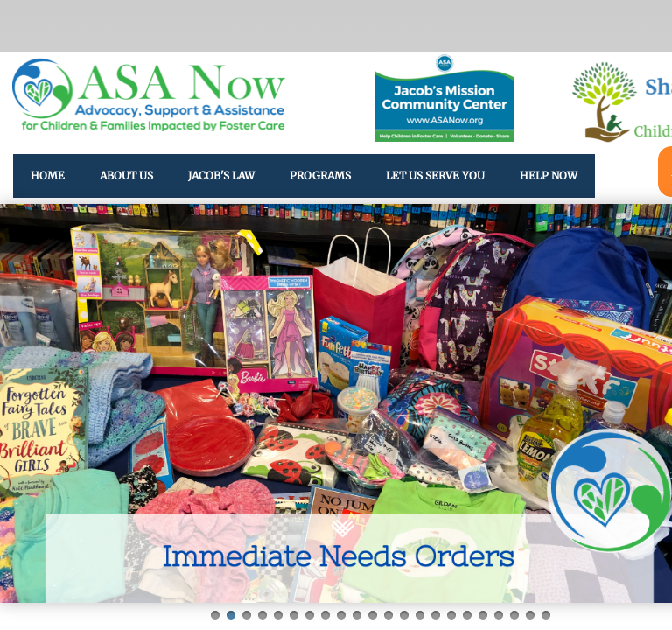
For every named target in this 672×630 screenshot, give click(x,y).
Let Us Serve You (435, 175)
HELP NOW (549, 175)
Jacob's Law (221, 175)
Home (48, 175)
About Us (126, 175)
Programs (320, 175)
